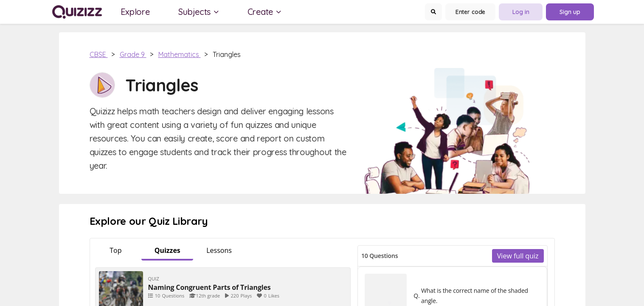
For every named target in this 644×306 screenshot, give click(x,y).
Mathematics (180, 54)
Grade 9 (133, 54)
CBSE (99, 54)
